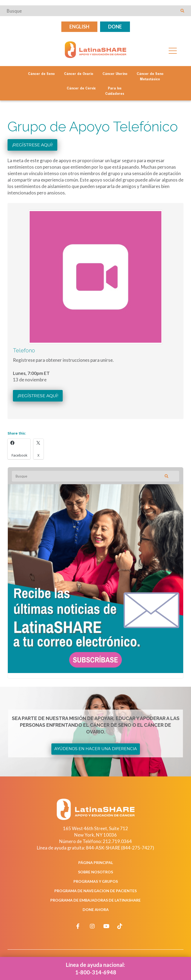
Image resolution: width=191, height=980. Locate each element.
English (79, 27)
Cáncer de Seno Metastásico (150, 77)
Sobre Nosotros (95, 872)
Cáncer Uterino (115, 74)
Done (115, 27)
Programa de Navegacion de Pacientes (95, 891)
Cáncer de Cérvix (81, 89)
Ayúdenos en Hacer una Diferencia (96, 749)
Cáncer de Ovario (79, 74)
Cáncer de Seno (41, 74)
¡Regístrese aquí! (32, 145)
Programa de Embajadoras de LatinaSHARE (95, 900)
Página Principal (96, 863)
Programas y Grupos (96, 881)
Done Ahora (96, 910)
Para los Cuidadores (115, 91)
